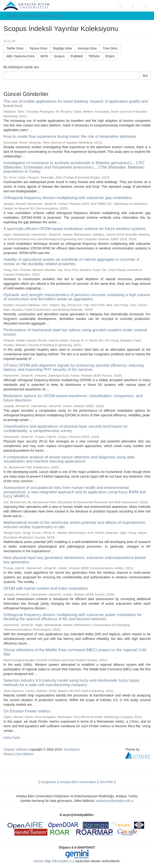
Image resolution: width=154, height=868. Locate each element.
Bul (145, 76)
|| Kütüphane (47, 782)
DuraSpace (72, 749)
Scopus (59, 56)
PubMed (77, 56)
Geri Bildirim (25, 754)
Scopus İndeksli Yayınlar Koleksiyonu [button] (35, 16)
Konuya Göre (87, 48)
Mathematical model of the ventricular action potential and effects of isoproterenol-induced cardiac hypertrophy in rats (75, 525)
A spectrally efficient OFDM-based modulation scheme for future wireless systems (75, 229)
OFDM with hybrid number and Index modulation (46, 588)
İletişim (9, 754)
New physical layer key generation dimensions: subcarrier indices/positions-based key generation (75, 560)
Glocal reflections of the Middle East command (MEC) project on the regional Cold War (75, 652)
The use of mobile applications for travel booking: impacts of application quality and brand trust (76, 104)
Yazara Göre (38, 48)
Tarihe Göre (15, 48)
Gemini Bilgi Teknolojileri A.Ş (54, 861)
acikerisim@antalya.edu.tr (115, 801)
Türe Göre (110, 48)
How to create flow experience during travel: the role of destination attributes (70, 136)
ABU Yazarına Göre (20, 56)
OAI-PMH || (107, 782)
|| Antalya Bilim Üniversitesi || (78, 782)
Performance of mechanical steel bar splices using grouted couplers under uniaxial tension (75, 332)
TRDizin (94, 56)
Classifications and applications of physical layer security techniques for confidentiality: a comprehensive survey (66, 429)
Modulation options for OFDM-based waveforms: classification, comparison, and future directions (73, 398)
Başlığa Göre (63, 48)
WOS (44, 56)
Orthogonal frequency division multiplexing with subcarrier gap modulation (68, 198)
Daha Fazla (12, 738)
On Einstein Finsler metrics (27, 711)
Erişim (110, 56)
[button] (120, 6)
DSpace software (16, 749)
